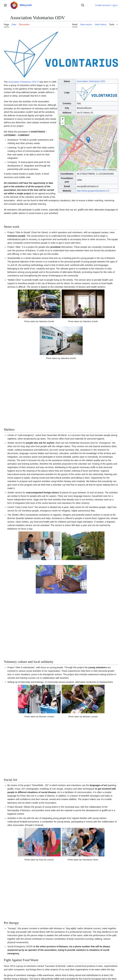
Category (9, 948)
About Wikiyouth (24, 968)
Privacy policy (10, 968)
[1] (93, 901)
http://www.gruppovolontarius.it (92, 191)
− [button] (63, 123)
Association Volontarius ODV (91, 81)
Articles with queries (25, 948)
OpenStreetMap (101, 170)
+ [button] (63, 119)
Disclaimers (38, 968)
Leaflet (89, 170)
